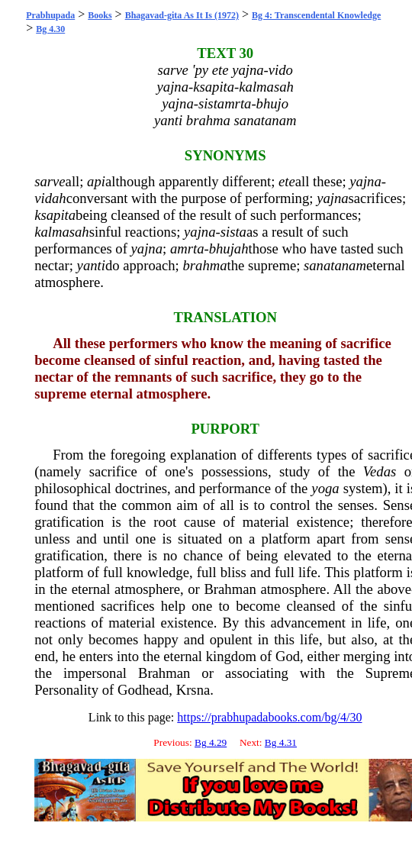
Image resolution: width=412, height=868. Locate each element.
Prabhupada (50, 15)
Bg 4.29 (211, 742)
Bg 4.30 (50, 29)
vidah (50, 198)
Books (100, 15)
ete (287, 181)
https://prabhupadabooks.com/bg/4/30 (269, 717)
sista (233, 232)
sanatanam (335, 265)
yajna (365, 181)
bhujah (229, 248)
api (96, 181)
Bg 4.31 (281, 742)
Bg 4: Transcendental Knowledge (316, 15)
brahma (204, 265)
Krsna (193, 690)
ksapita (55, 215)
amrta (187, 248)
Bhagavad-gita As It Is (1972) (182, 15)
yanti (91, 265)
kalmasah (62, 232)
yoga (325, 488)
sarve (50, 181)
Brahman (230, 589)
